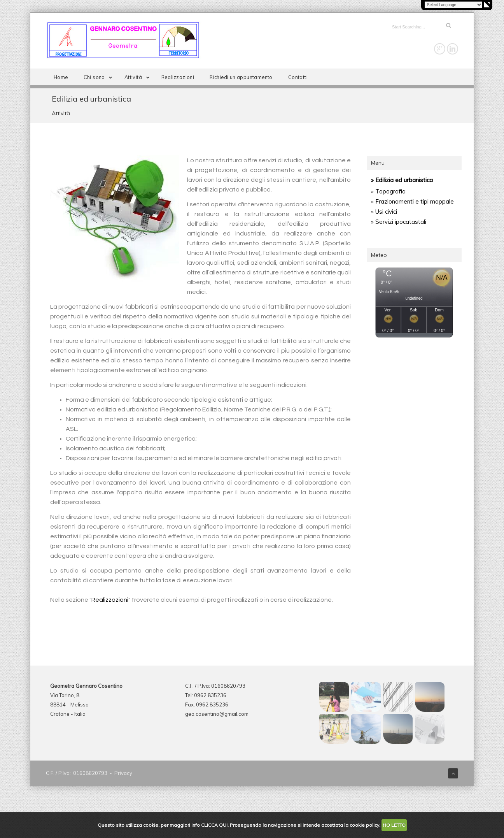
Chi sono (100, 77)
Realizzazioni (178, 77)
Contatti (298, 77)
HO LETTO (394, 825)
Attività (138, 77)
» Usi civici (384, 212)
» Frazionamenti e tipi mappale (412, 201)
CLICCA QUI (214, 825)
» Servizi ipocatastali (399, 222)
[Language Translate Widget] (453, 5)
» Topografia (388, 191)
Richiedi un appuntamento (241, 77)
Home (61, 77)
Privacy (123, 773)
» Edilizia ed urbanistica (402, 180)
